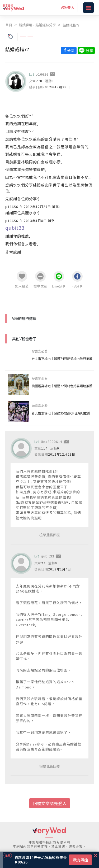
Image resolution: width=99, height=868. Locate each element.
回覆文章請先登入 (50, 803)
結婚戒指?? (71, 25)
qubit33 (15, 228)
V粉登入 (68, 7)
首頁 (9, 25)
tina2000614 (52, 441)
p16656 (42, 74)
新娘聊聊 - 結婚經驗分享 (37, 25)
